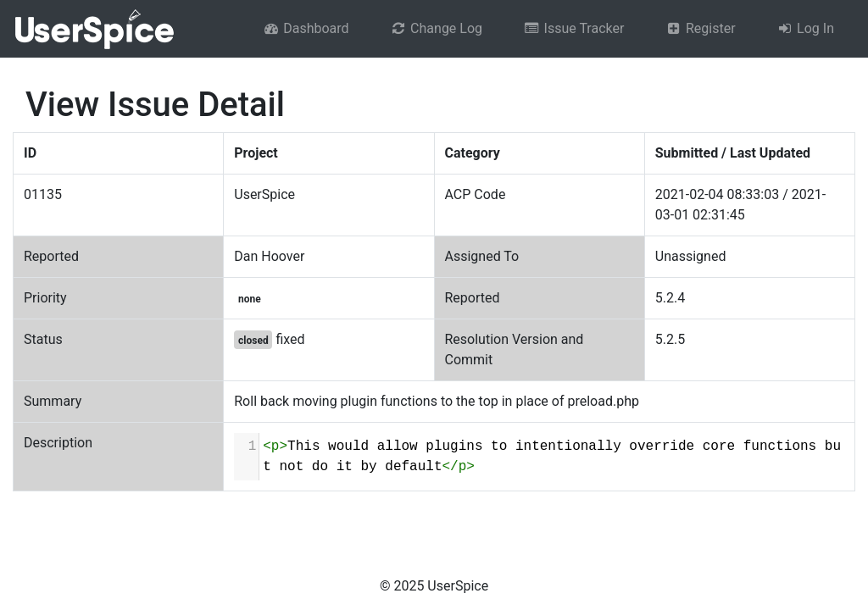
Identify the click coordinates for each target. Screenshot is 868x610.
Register (700, 28)
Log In (805, 28)
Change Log (436, 28)
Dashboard (306, 28)
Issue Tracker (573, 28)
